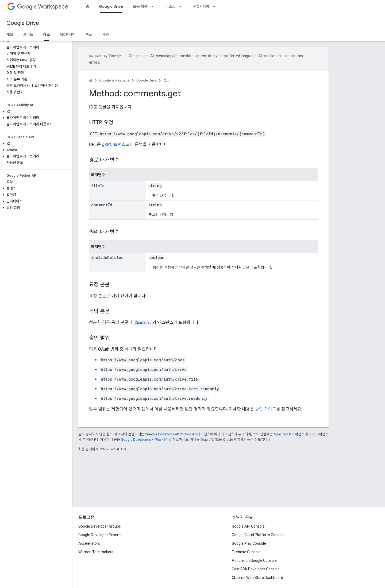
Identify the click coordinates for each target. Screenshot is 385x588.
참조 (167, 80)
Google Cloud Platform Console (258, 535)
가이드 (28, 34)
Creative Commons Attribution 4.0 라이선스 (178, 434)
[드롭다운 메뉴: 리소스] (182, 6)
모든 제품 (140, 6)
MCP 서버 (201, 6)
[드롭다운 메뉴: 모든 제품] (154, 6)
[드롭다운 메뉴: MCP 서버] (216, 6)
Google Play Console (249, 543)
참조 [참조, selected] (47, 34)
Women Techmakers (96, 552)
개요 (10, 34)
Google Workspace (114, 80)
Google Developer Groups (100, 526)
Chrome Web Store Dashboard (257, 578)
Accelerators (89, 543)
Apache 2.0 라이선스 (289, 434)
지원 (105, 34)
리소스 (170, 6)
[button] (35, 41)
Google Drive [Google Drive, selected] (111, 6)
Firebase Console (246, 552)
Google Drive (23, 23)
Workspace (43, 7)
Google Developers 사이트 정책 (145, 440)
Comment (143, 322)
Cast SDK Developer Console (256, 569)
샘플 (89, 34)
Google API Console (248, 526)
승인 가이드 (266, 409)
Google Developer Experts (100, 535)
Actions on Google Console (254, 560)
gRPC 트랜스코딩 (118, 144)
